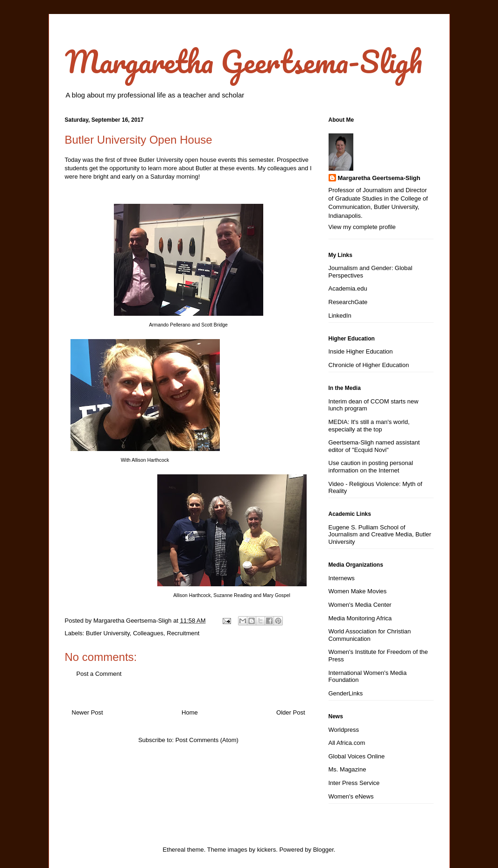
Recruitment (183, 633)
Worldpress (344, 730)
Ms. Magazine (347, 769)
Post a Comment (99, 674)
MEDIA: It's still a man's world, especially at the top (369, 426)
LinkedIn (340, 316)
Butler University (108, 633)
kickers (267, 850)
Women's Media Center (360, 605)
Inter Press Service (354, 783)
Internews (342, 578)
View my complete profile (362, 227)
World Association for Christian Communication (370, 635)
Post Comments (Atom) (207, 740)
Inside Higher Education (361, 351)
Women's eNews (351, 796)
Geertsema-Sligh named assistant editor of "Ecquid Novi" (374, 446)
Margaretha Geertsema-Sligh (244, 61)
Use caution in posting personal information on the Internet (371, 467)
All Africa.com (347, 743)
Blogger (323, 850)
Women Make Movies (358, 591)
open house (201, 160)
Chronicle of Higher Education (369, 365)
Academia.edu (348, 288)
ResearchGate (348, 302)
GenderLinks (346, 693)
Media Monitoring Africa (360, 618)
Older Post (291, 712)
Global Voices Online (357, 756)
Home (190, 712)
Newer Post (88, 712)
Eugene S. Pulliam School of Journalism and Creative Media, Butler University (380, 535)
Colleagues (148, 633)
